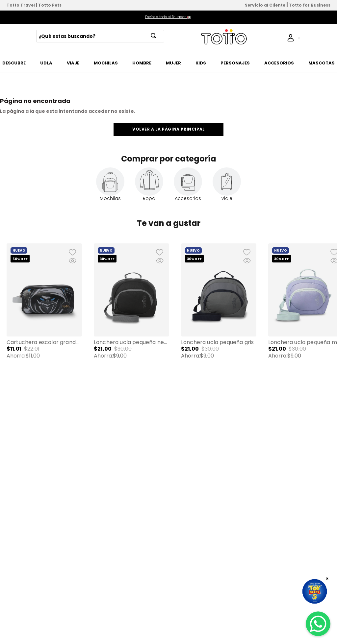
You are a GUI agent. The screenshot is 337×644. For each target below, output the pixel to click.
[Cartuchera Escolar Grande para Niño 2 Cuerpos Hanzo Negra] (44, 311)
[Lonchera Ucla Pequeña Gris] (219, 311)
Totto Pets (50, 5)
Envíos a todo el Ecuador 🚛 (168, 17)
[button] (44, 311)
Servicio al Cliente (265, 5)
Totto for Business (310, 5)
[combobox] (100, 36)
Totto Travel (21, 5)
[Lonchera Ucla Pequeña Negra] (131, 311)
